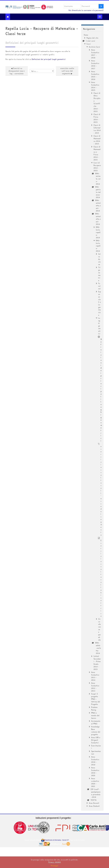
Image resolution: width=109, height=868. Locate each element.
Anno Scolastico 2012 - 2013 (95, 687)
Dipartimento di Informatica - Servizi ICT (55, 840)
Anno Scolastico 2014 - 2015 (95, 86)
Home (86, 35)
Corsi (89, 44)
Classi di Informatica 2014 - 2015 (97, 129)
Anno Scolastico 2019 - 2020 (95, 772)
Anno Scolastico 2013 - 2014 (95, 676)
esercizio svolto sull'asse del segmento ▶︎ (67, 71)
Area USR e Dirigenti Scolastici (96, 740)
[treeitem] (92, 420)
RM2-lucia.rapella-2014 (98, 232)
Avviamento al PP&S (96, 722)
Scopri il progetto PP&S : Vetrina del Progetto (96, 699)
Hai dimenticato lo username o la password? (86, 10)
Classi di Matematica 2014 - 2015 (97, 140)
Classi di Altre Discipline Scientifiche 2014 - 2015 (97, 102)
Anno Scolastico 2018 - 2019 (95, 761)
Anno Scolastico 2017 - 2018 (95, 54)
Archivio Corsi (94, 47)
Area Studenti (94, 806)
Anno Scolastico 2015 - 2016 (95, 75)
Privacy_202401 (55, 862)
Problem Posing (94, 709)
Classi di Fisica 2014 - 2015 (97, 118)
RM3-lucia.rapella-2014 (98, 246)
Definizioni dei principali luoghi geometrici (49, 59)
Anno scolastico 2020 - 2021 (95, 782)
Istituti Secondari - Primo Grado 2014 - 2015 (97, 663)
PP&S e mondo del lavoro (95, 715)
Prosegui (55, 866)
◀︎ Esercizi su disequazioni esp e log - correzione (17, 71)
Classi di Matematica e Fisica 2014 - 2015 (97, 153)
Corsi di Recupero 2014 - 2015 (97, 167)
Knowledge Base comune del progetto (96, 731)
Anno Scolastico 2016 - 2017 (95, 65)
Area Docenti (94, 803)
